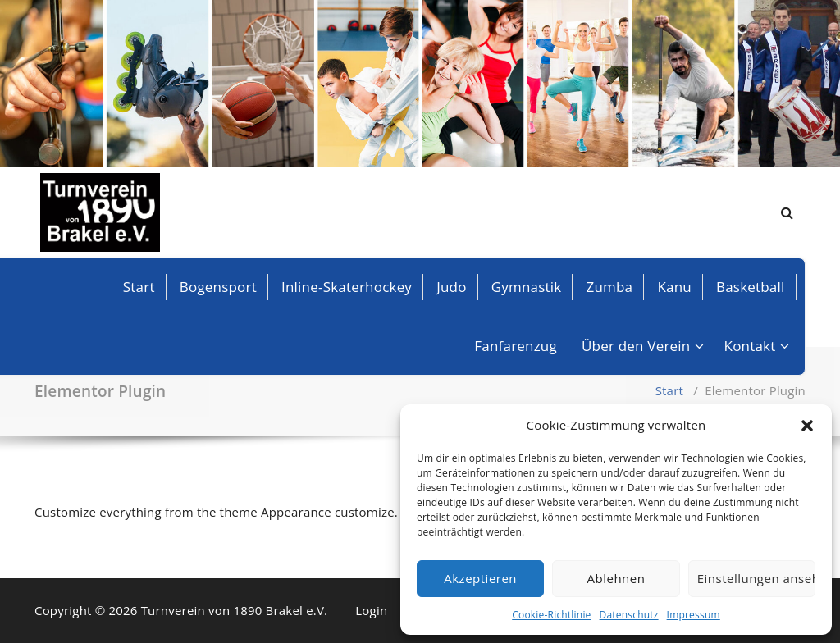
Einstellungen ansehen (756, 578)
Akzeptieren (480, 578)
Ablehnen (616, 578)
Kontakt (750, 346)
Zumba (610, 287)
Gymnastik (527, 287)
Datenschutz (629, 615)
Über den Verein (636, 346)
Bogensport (218, 287)
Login (371, 610)
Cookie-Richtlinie (551, 615)
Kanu (674, 287)
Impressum (694, 615)
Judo (451, 287)
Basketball (751, 287)
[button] (807, 426)
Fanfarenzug (516, 346)
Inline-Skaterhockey (347, 287)
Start (139, 287)
